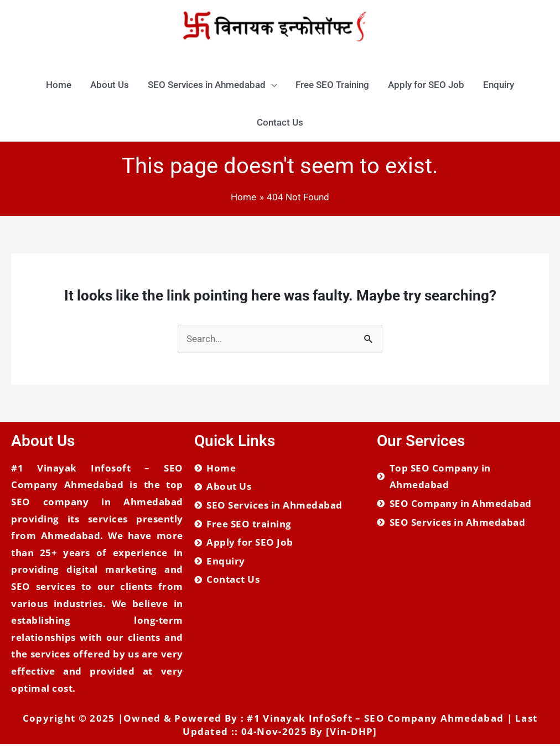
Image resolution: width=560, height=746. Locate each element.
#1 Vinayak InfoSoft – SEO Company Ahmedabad (375, 721)
